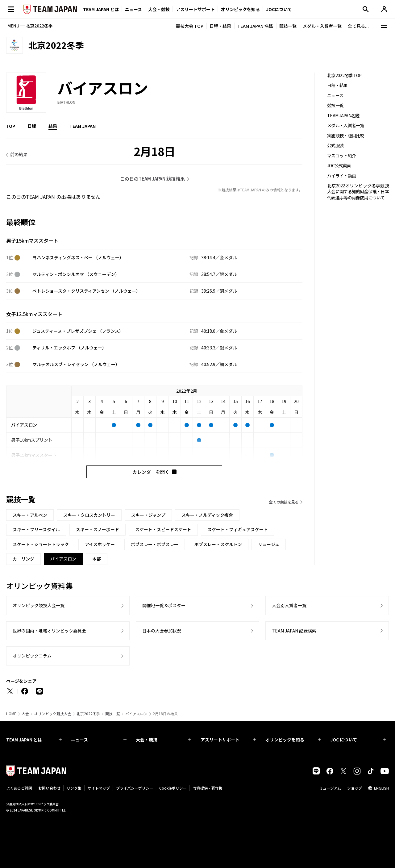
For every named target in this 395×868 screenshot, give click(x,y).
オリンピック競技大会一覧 (39, 605)
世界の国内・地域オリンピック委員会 (49, 631)
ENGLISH (381, 788)
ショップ (355, 788)
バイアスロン (136, 714)
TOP (11, 126)
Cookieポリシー (173, 788)
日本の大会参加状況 (162, 631)
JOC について (358, 740)
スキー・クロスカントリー (89, 515)
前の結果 (19, 154)
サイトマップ (99, 788)
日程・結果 (220, 26)
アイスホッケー (100, 544)
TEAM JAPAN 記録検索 (294, 631)
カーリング (23, 559)
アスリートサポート (195, 9)
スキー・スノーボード (98, 529)
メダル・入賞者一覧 (322, 26)
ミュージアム (330, 788)
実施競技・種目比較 (346, 136)
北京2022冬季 (88, 714)
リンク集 (74, 788)
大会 (25, 714)
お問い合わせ (49, 788)
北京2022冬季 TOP (344, 75)
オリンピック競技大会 (53, 714)
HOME (11, 714)
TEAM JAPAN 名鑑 (255, 26)
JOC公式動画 (339, 166)
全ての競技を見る (284, 502)
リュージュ (269, 544)
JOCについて (279, 9)
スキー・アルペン (30, 515)
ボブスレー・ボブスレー (155, 544)
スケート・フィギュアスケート (238, 529)
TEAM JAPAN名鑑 (343, 116)
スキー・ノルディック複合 (207, 515)
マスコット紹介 (341, 156)
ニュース (133, 9)
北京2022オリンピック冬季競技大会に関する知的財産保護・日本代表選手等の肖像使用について (358, 192)
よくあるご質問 (19, 788)
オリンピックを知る (240, 9)
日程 (32, 126)
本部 (97, 559)
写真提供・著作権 (208, 788)
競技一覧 (288, 26)
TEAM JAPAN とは (34, 740)
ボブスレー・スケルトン (218, 544)
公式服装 (335, 146)
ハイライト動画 (341, 176)
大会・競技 (164, 740)
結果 (53, 126)
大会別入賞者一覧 (289, 605)
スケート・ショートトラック (41, 544)
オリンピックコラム (32, 656)
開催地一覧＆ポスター (164, 605)
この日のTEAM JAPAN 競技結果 (152, 179)
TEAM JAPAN (83, 126)
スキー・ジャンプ (148, 515)
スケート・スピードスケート (163, 529)
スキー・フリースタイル (36, 529)
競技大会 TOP (190, 26)
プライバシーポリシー (135, 788)
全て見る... (358, 26)
